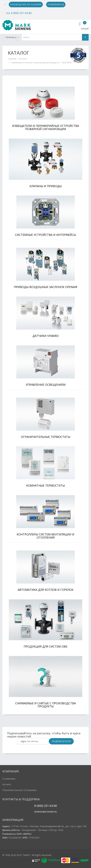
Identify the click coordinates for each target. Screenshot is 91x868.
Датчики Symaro (46, 336)
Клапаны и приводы (46, 186)
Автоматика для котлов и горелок (45, 590)
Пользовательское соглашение (19, 790)
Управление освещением (46, 385)
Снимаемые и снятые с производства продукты (35, 62)
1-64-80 (52, 806)
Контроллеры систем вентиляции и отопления (45, 536)
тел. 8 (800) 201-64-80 (19, 13)
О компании (9, 779)
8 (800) (39, 806)
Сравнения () (56, 5)
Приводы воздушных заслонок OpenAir (45, 287)
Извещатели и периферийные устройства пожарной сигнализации (45, 127)
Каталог (23, 59)
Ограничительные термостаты (46, 437)
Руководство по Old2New (26, 5)
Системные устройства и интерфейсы (45, 235)
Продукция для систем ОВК (45, 646)
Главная (12, 59)
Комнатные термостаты (45, 485)
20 (45, 806)
